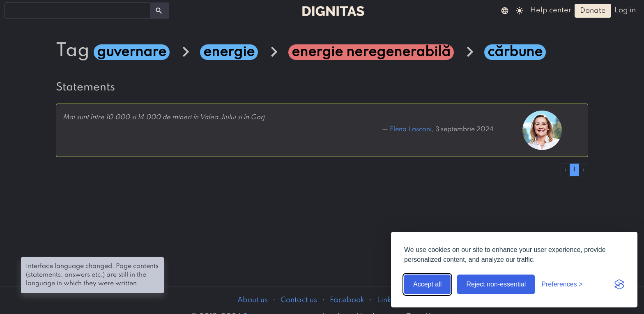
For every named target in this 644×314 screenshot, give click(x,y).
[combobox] (77, 11)
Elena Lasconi (411, 129)
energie (229, 52)
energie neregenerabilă (371, 52)
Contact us (299, 300)
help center (551, 10)
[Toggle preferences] (562, 284)
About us (253, 300)
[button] (505, 10)
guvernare (132, 52)
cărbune (515, 52)
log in (625, 10)
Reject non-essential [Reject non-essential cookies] (496, 284)
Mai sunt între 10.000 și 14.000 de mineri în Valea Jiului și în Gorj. (165, 118)
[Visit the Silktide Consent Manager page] (619, 284)
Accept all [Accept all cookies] (427, 284)
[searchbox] (12, 10)
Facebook (347, 300)
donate (593, 11)
